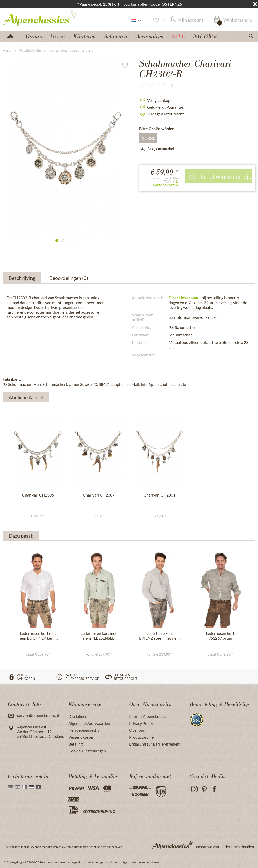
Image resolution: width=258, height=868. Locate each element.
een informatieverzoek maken (194, 317)
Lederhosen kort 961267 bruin (220, 636)
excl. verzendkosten (166, 183)
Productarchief (142, 737)
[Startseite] (12, 36)
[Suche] (230, 36)
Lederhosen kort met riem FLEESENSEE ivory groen (99, 636)
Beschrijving (22, 278)
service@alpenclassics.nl (38, 715)
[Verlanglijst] (156, 20)
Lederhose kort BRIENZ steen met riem (159, 636)
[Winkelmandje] (233, 20)
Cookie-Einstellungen (87, 751)
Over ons (137, 730)
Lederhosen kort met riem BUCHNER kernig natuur (38, 636)
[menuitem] (230, 36)
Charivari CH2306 (38, 495)
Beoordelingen (70, 278)
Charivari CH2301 (159, 495)
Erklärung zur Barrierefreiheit (154, 744)
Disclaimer (77, 716)
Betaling (75, 744)
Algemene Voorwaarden (89, 723)
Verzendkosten (81, 737)
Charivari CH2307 (99, 495)
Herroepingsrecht (84, 730)
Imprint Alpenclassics (148, 716)
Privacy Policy (141, 723)
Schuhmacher (180, 335)
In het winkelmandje (220, 176)
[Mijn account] (187, 20)
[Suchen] (253, 37)
